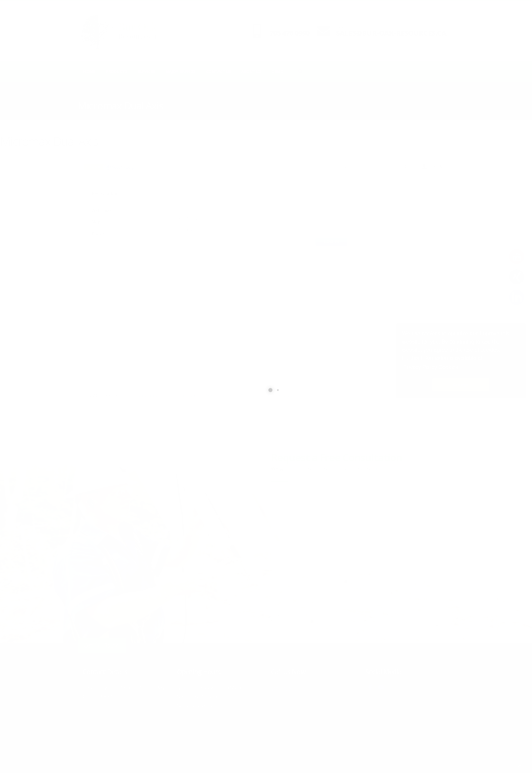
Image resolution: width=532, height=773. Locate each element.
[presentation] (323, 590)
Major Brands (180, 71)
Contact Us (218, 71)
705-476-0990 (298, 687)
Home (89, 71)
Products (116, 71)
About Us (251, 71)
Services (146, 71)
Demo (277, 71)
